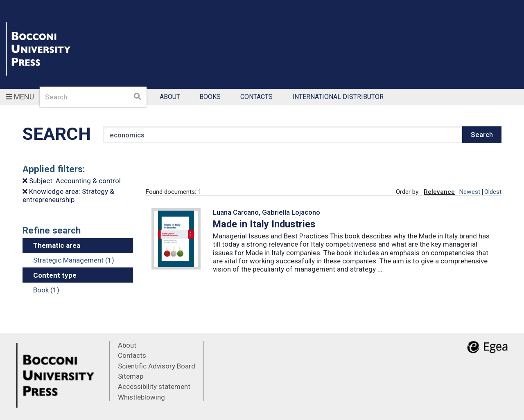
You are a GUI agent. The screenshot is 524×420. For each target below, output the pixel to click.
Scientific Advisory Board (157, 366)
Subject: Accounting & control (72, 181)
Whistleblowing (141, 397)
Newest (470, 192)
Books (210, 97)
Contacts (256, 97)
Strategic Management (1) (74, 260)
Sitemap (131, 376)
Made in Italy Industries (264, 224)
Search (482, 135)
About (170, 97)
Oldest (493, 192)
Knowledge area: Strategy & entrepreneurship (68, 195)
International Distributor (338, 97)
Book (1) (46, 290)
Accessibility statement (154, 386)
